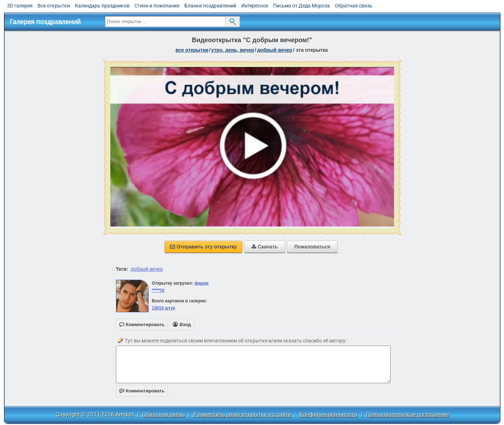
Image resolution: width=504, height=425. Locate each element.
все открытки (192, 50)
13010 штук (164, 308)
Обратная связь (354, 6)
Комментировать (142, 391)
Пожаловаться (312, 247)
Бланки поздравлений (210, 6)
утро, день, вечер (233, 50)
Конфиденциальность (328, 415)
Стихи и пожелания (157, 6)
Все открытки (54, 6)
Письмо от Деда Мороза (301, 6)
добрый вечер (275, 50)
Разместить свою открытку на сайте (242, 415)
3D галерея (20, 6)
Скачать (265, 247)
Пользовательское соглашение (407, 415)
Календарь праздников (102, 6)
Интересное (255, 6)
